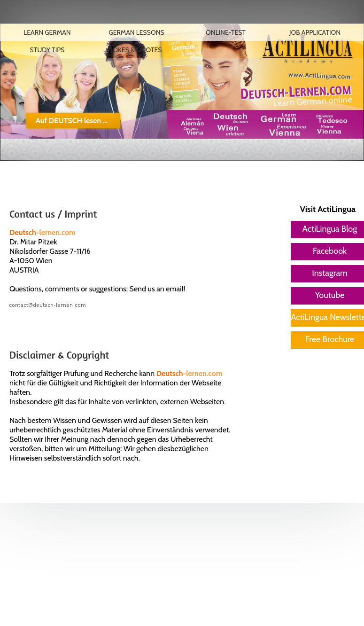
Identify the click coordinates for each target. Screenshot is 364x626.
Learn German (47, 32)
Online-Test (226, 32)
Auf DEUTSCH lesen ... (72, 121)
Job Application (315, 32)
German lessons (136, 32)
